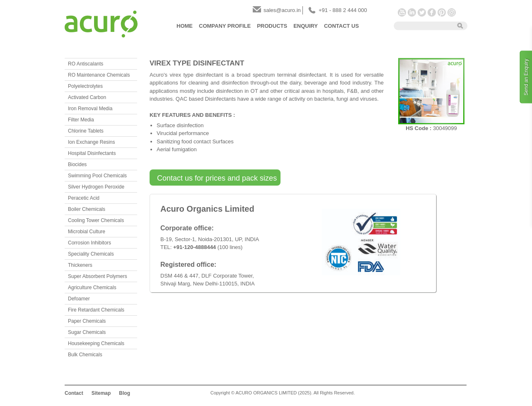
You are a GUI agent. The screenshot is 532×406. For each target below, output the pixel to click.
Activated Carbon (87, 97)
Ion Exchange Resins (91, 142)
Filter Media (81, 120)
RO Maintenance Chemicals (99, 75)
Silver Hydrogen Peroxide (96, 187)
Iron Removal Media (90, 109)
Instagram (452, 12)
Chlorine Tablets (86, 131)
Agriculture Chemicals (92, 288)
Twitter (422, 12)
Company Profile (225, 26)
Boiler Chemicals (87, 209)
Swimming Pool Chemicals (97, 176)
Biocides (77, 164)
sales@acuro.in (282, 10)
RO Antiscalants (86, 64)
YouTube (402, 12)
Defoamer (79, 299)
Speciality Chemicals (91, 254)
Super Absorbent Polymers (98, 276)
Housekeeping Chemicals (96, 343)
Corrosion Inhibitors (89, 243)
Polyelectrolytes (85, 86)
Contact (74, 393)
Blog (125, 393)
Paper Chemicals (87, 321)
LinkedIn (412, 12)
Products (272, 26)
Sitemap (101, 393)
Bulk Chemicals (85, 355)
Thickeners (80, 265)
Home (185, 26)
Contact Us (341, 26)
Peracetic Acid (84, 198)
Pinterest (442, 12)
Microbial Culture (87, 232)
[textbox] (423, 25)
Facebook (432, 12)
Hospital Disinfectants (92, 153)
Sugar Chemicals (87, 332)
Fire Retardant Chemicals (96, 310)
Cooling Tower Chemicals (96, 220)
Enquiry (306, 26)
